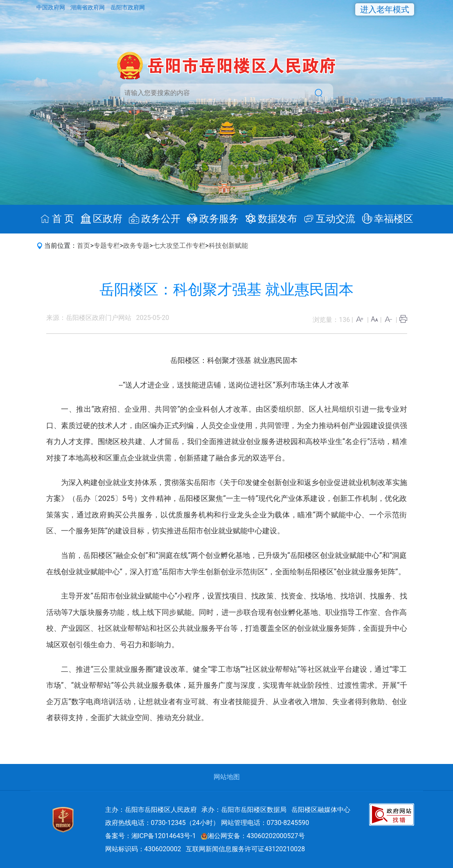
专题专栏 (107, 246)
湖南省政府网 (88, 7)
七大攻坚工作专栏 (179, 246)
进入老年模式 (385, 9)
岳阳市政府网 (128, 7)
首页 (83, 246)
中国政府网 (51, 7)
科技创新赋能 (228, 246)
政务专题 (136, 246)
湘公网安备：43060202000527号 (253, 836)
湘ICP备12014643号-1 (164, 836)
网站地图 (227, 777)
